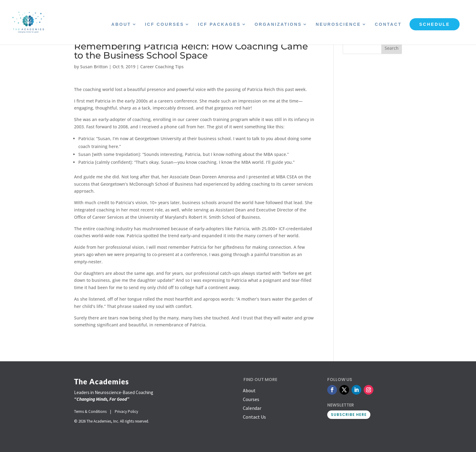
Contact (388, 24)
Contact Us (254, 417)
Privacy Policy (126, 412)
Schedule (435, 24)
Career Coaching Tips (162, 67)
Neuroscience (338, 24)
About (121, 24)
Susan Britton (94, 67)
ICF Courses (164, 24)
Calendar (252, 408)
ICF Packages (219, 24)
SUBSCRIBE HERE (349, 415)
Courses (251, 399)
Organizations (278, 24)
